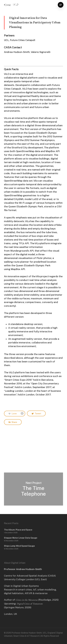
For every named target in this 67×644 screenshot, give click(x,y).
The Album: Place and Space (18, 530)
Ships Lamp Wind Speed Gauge (19, 546)
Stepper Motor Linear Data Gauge (21, 538)
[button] (61, 5)
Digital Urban (13, 5)
